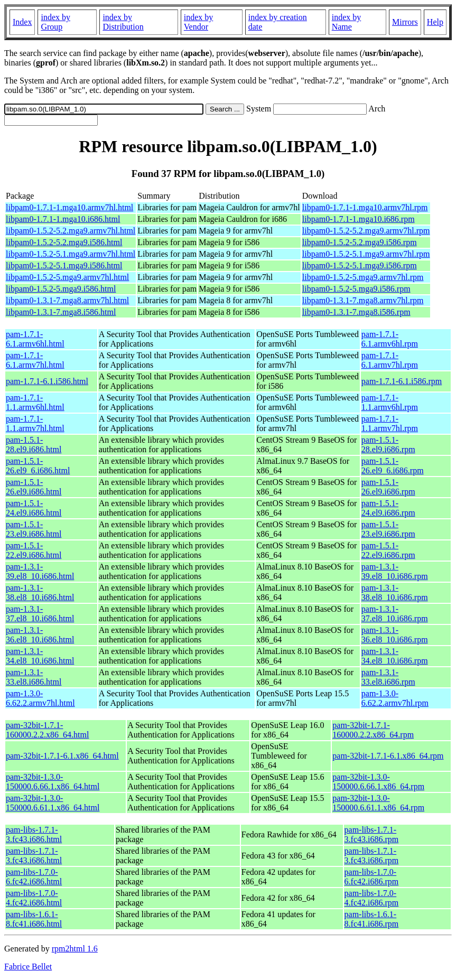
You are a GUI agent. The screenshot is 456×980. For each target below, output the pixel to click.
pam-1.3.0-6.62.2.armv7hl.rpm (395, 698)
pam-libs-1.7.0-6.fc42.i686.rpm (372, 877)
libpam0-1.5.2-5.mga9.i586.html (61, 289)
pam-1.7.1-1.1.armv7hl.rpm (390, 423)
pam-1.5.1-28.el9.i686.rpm (388, 445)
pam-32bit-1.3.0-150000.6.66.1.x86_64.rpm (378, 782)
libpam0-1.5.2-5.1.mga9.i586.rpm (360, 265)
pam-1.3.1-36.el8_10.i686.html (40, 635)
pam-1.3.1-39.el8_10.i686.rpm (395, 571)
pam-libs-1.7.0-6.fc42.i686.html (34, 877)
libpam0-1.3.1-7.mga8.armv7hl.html (67, 300)
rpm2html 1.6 (75, 949)
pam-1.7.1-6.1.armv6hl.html (35, 339)
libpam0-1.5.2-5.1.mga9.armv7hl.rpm (366, 254)
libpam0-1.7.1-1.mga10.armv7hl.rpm (365, 207)
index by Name (347, 22)
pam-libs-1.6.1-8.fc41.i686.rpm (372, 919)
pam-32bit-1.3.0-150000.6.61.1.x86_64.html (53, 803)
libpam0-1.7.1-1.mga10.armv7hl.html (69, 207)
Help (435, 22)
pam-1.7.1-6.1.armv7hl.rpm (390, 360)
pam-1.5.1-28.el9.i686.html (34, 445)
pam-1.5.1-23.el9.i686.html (34, 529)
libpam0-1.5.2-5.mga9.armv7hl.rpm (363, 277)
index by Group (55, 22)
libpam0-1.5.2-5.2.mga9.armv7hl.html (71, 231)
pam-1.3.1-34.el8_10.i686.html (40, 656)
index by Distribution (123, 22)
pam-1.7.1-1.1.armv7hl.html (35, 423)
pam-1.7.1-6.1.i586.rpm (402, 381)
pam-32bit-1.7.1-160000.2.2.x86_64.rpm (373, 730)
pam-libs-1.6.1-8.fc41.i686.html (34, 919)
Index (22, 22)
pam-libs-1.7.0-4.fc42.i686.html (34, 898)
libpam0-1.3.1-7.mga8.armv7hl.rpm (363, 300)
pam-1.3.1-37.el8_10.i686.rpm (395, 614)
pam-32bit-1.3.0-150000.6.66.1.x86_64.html (53, 782)
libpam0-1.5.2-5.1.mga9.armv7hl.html (71, 254)
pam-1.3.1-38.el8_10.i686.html (40, 592)
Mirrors (405, 22)
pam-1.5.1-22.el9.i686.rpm (388, 550)
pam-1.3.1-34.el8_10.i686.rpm (395, 656)
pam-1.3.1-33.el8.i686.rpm (388, 677)
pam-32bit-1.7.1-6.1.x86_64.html (62, 756)
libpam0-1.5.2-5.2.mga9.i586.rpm (360, 242)
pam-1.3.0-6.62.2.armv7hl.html (40, 698)
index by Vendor (199, 22)
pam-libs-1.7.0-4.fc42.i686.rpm (372, 898)
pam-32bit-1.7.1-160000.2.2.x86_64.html (47, 730)
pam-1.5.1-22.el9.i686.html (34, 550)
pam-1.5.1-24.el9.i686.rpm (388, 508)
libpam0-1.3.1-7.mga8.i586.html (61, 312)
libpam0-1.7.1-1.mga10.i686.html (63, 219)
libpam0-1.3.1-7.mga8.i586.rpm (356, 312)
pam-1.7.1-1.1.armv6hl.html (35, 402)
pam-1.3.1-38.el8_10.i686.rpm (395, 592)
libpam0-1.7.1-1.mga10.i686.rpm (359, 219)
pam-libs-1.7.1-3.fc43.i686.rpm (372, 834)
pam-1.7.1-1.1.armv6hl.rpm (390, 402)
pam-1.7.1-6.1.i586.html (47, 381)
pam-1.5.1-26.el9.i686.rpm (388, 487)
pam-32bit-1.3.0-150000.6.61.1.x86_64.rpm (378, 803)
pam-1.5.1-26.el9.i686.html (34, 487)
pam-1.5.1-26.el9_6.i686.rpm (393, 466)
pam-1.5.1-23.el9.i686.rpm (388, 529)
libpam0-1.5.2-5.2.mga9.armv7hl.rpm (366, 231)
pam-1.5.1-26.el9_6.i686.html (38, 466)
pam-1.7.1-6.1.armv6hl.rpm (390, 339)
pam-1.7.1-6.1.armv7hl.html (35, 360)
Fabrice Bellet (28, 967)
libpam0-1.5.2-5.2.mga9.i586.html (64, 242)
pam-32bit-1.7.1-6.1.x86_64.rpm (388, 756)
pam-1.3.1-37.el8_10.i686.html (40, 614)
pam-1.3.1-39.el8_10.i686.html (40, 571)
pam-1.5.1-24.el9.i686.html (34, 508)
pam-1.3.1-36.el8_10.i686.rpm (395, 635)
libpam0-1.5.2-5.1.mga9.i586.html (64, 265)
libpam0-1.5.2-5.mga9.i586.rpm (356, 289)
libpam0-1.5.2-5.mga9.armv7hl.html (67, 277)
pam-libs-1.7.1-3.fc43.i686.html (34, 834)
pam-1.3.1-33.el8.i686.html (34, 677)
